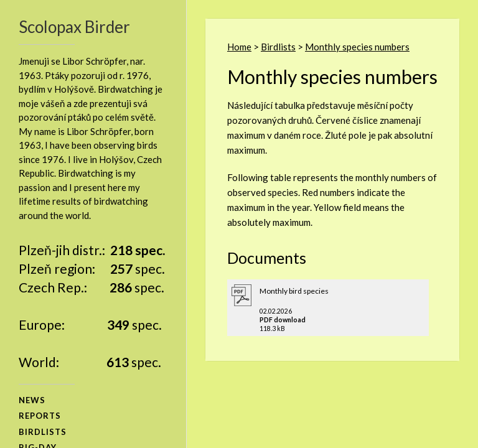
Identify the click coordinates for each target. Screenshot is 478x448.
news (32, 400)
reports (40, 416)
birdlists (43, 432)
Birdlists (278, 47)
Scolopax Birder (74, 27)
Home (239, 47)
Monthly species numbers (357, 47)
